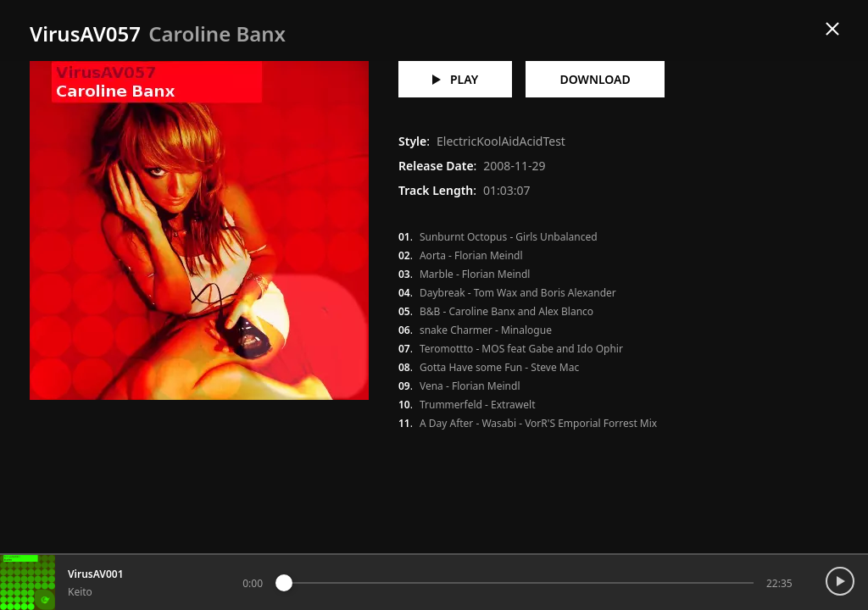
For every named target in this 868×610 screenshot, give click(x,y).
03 (404, 274)
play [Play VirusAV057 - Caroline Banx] (455, 79)
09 (404, 386)
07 (404, 349)
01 (404, 237)
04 (404, 293)
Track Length (436, 190)
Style (412, 141)
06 (404, 330)
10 (404, 405)
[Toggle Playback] (845, 569)
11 (404, 424)
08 (404, 368)
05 (404, 312)
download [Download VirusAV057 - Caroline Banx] (595, 79)
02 (404, 256)
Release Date (436, 166)
